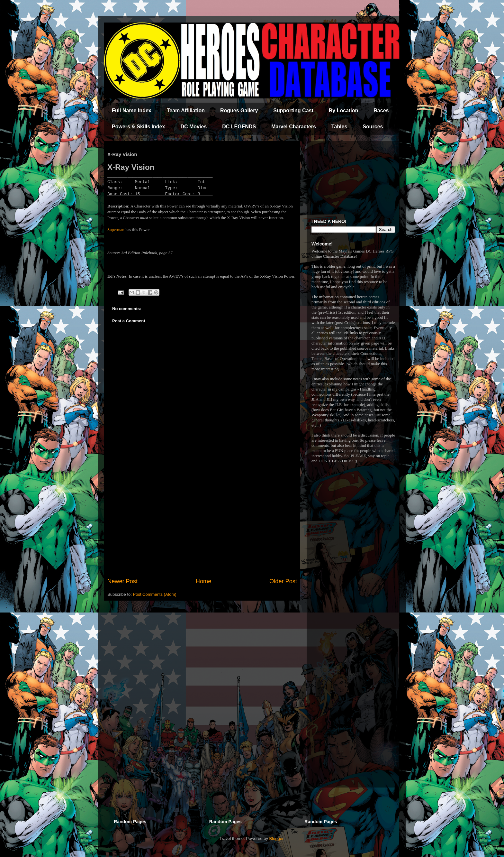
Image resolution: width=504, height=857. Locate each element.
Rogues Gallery (239, 111)
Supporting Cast (293, 111)
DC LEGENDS (239, 127)
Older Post (283, 581)
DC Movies (194, 127)
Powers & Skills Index (138, 127)
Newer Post (122, 581)
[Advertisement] (202, 524)
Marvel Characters (294, 127)
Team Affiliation (186, 111)
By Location (344, 111)
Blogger (276, 839)
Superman (116, 230)
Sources (373, 127)
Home (204, 581)
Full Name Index (132, 111)
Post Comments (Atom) (155, 594)
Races (381, 111)
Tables (339, 127)
